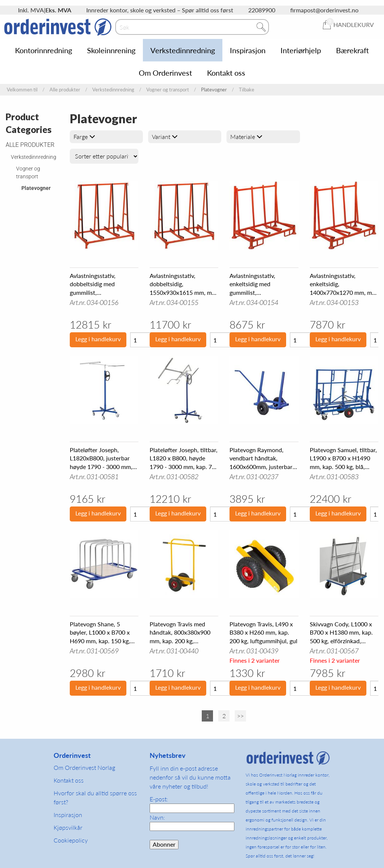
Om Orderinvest (165, 73)
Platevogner (36, 188)
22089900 (262, 10)
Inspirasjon (248, 50)
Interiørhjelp (301, 50)
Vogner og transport (168, 90)
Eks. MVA (58, 10)
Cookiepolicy (71, 840)
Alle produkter (65, 90)
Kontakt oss (226, 73)
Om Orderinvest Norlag (84, 767)
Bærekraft (352, 50)
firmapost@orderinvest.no (324, 10)
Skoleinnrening (111, 50)
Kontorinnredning (43, 50)
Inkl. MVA (31, 10)
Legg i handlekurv (98, 339)
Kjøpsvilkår (68, 827)
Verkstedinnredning (183, 50)
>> (240, 716)
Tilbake (247, 90)
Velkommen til (22, 90)
